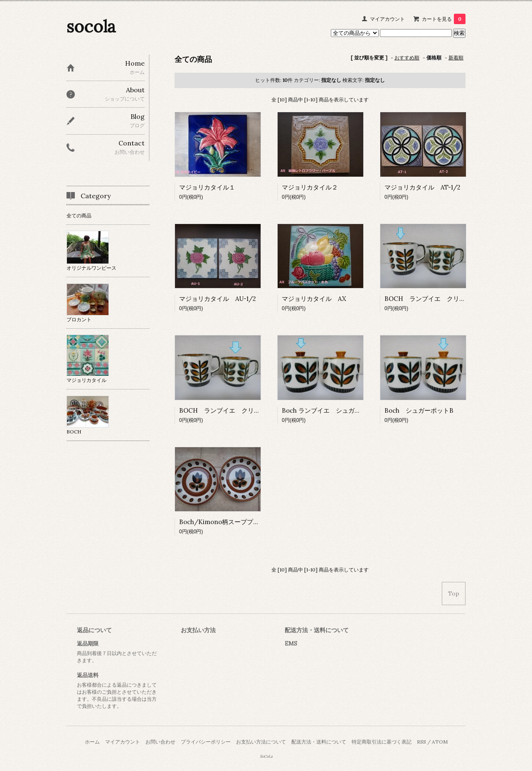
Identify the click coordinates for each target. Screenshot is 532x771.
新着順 (456, 58)
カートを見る (444, 19)
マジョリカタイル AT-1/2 (422, 187)
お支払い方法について (261, 742)
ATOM (440, 742)
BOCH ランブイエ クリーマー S (231, 410)
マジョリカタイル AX (314, 299)
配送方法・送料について (319, 742)
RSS (421, 742)
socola (91, 26)
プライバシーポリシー (206, 742)
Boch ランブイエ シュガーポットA (332, 410)
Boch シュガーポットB (419, 410)
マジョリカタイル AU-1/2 (218, 299)
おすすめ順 (407, 58)
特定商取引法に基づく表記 (382, 742)
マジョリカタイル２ (310, 187)
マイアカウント (387, 19)
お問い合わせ (160, 742)
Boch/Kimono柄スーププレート (225, 522)
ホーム (92, 742)
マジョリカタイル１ (207, 187)
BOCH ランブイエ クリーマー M (437, 299)
